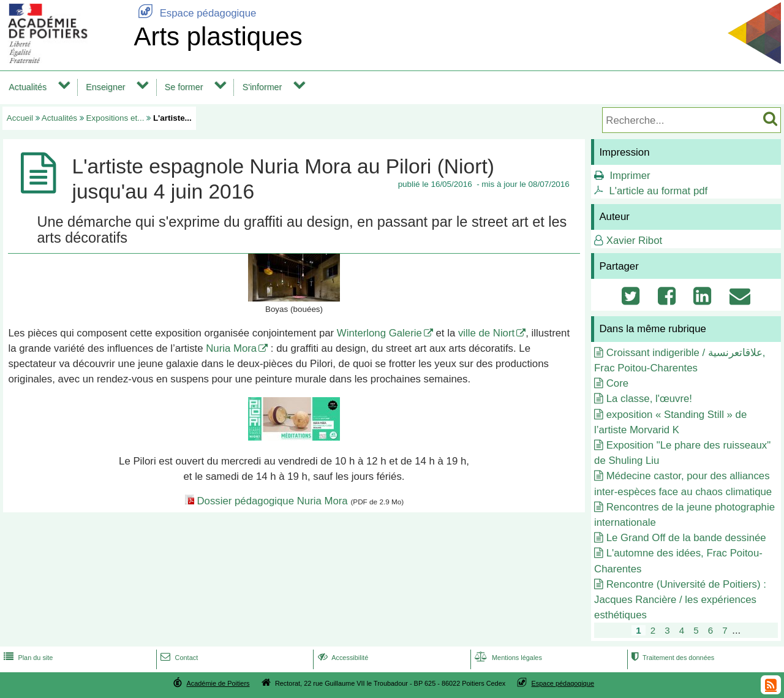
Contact (178, 658)
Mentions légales (507, 658)
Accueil (20, 118)
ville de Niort (486, 333)
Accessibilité (342, 658)
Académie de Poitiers (218, 683)
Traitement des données (672, 658)
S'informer (262, 87)
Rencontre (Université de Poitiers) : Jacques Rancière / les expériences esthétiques (680, 600)
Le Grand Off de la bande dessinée (686, 538)
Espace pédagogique (195, 13)
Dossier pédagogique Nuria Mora (272, 501)
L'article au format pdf (658, 191)
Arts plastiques (218, 36)
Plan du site (27, 658)
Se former (184, 87)
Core (617, 383)
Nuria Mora (231, 348)
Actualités (28, 87)
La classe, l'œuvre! (649, 399)
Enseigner (105, 87)
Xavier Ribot (634, 241)
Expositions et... (115, 118)
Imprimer (630, 176)
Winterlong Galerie (379, 333)
